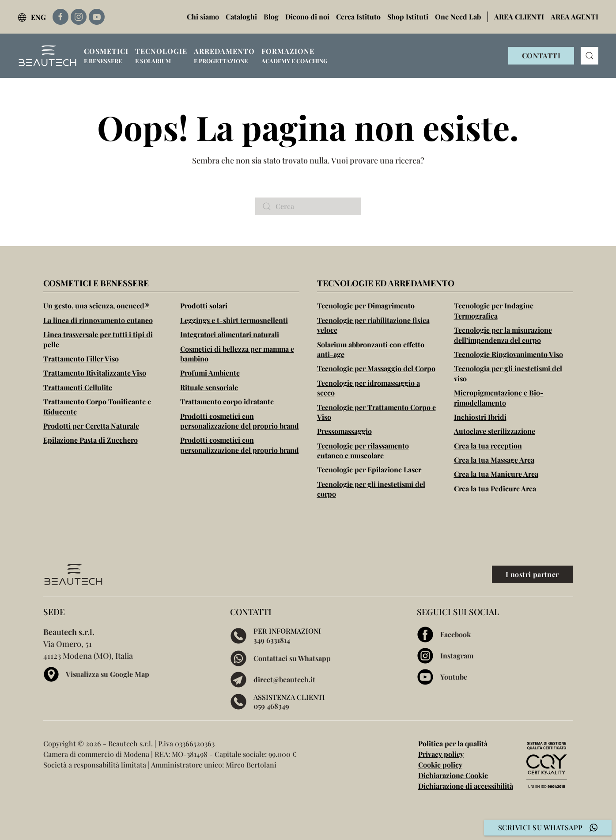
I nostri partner (532, 574)
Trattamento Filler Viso (81, 359)
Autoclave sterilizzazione (495, 431)
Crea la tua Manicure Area (496, 474)
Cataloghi (241, 17)
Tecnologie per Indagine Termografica (494, 310)
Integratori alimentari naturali (230, 334)
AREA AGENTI (574, 17)
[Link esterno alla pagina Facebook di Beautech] (60, 17)
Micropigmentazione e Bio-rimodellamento (499, 397)
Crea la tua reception (488, 446)
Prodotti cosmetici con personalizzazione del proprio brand (240, 421)
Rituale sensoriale (209, 387)
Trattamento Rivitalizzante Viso (95, 373)
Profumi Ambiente (210, 373)
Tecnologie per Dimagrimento (366, 306)
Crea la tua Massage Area (494, 460)
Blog (271, 17)
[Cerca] (308, 206)
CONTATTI (541, 55)
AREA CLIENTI (519, 17)
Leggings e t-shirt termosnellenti (234, 320)
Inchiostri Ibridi (480, 417)
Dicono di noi (307, 17)
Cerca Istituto (358, 17)
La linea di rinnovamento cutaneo (98, 320)
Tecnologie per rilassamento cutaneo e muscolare (363, 450)
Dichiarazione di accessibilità (466, 786)
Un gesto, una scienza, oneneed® (96, 306)
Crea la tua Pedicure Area (495, 488)
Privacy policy (441, 754)
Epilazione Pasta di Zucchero (91, 440)
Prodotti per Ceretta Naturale (91, 426)
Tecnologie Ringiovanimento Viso (508, 354)
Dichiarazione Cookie (453, 775)
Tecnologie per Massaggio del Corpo (376, 368)
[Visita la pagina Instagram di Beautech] (495, 656)
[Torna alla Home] (47, 56)
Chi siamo (203, 17)
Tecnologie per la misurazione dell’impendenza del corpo (503, 335)
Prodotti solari (204, 306)
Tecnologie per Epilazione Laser (369, 469)
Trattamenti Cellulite (78, 387)
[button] (106, 56)
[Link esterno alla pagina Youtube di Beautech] (97, 17)
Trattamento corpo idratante (227, 401)
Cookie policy (440, 765)
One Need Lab (458, 17)
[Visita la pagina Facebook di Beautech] (495, 635)
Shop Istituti (408, 17)
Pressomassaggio (344, 431)
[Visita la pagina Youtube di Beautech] (495, 677)
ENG (32, 17)
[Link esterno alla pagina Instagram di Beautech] (79, 17)
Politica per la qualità (453, 743)
